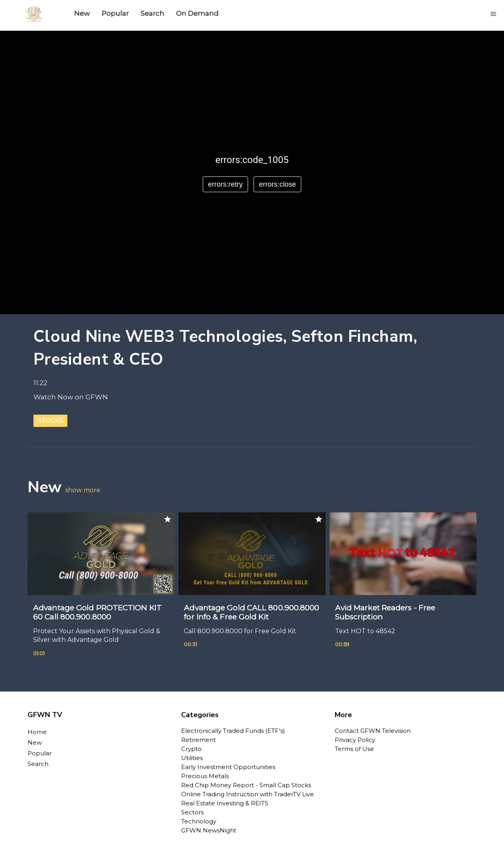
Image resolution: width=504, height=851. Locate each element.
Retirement (198, 740)
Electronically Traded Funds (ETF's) (233, 731)
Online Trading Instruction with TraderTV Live (247, 794)
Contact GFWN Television (373, 731)
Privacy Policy (355, 740)
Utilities (192, 758)
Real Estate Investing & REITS (225, 803)
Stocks (50, 420)
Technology (199, 821)
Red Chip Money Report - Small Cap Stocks (246, 785)
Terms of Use (354, 749)
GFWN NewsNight (209, 830)
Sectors (192, 812)
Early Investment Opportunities (228, 767)
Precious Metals (205, 776)
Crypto (191, 749)
